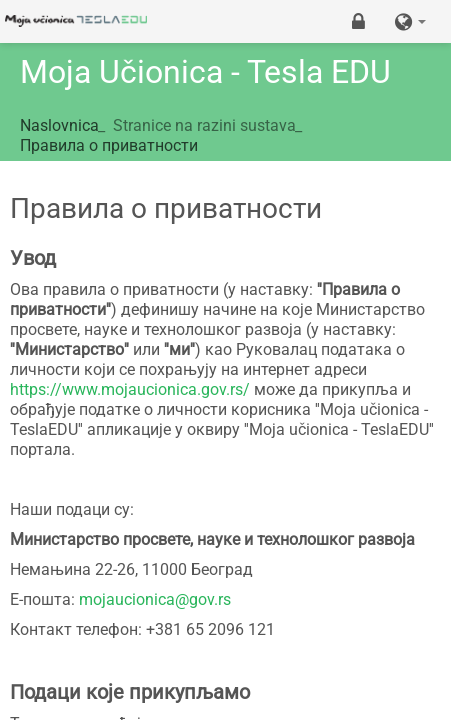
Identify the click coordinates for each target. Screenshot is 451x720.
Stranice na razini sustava (204, 125)
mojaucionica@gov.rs (155, 599)
